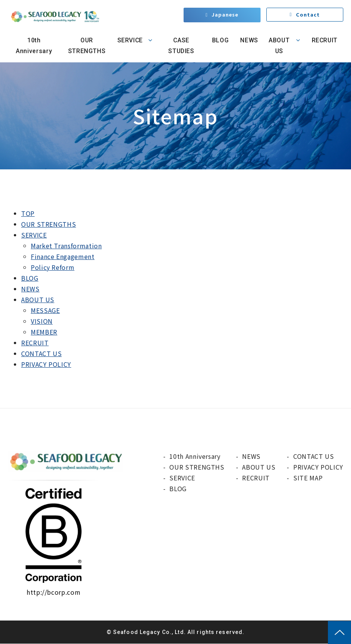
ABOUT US (278, 46)
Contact (308, 15)
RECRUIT (324, 40)
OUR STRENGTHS (86, 46)
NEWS (248, 40)
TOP (28, 213)
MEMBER (44, 332)
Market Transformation (66, 246)
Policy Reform (53, 267)
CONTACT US (41, 353)
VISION (42, 321)
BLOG (219, 40)
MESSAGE (45, 310)
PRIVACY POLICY (46, 364)
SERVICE (129, 40)
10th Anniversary (33, 46)
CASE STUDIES (181, 46)
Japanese (225, 15)
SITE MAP (308, 478)
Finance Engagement (63, 256)
